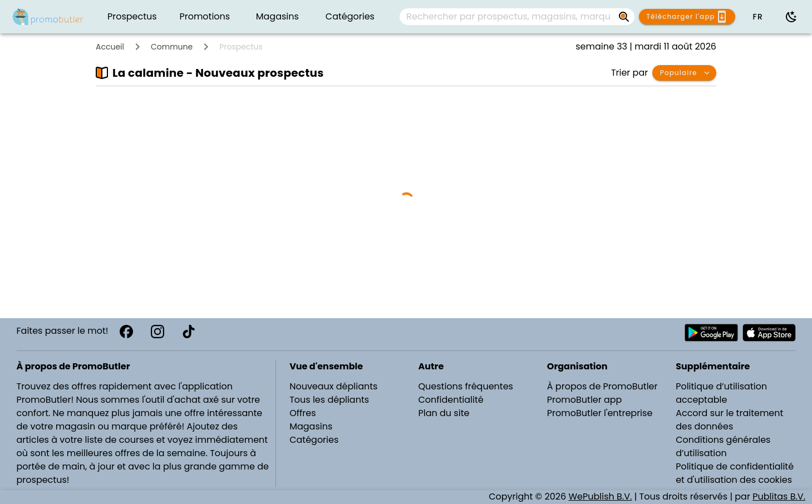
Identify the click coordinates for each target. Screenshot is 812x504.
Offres (302, 413)
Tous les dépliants (329, 400)
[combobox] (517, 17)
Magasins (311, 426)
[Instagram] (158, 332)
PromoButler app (585, 400)
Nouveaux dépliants (333, 386)
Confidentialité (451, 400)
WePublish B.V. (600, 496)
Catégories (314, 440)
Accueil (110, 47)
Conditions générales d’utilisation (723, 446)
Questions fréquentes (465, 386)
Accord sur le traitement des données (729, 420)
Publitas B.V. (779, 496)
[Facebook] (126, 332)
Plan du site (444, 413)
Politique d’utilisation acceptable (721, 393)
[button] (757, 17)
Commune (172, 47)
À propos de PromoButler (602, 386)
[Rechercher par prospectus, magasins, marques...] (624, 17)
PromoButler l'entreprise (600, 413)
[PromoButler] (48, 17)
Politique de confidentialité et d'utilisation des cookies (735, 473)
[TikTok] (189, 332)
